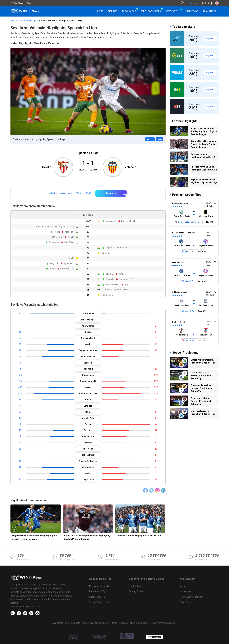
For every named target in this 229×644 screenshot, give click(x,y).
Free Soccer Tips (98, 591)
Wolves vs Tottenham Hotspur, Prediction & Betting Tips (201, 388)
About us (185, 586)
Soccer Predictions (185, 353)
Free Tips (113, 11)
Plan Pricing (210, 11)
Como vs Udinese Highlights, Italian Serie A (139, 536)
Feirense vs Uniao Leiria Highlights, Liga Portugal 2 (204, 168)
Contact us (186, 591)
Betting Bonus (136, 591)
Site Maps (185, 602)
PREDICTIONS (192, 11)
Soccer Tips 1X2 (98, 597)
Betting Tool (174, 10)
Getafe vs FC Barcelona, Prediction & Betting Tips (203, 361)
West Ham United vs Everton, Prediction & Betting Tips (201, 401)
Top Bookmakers (184, 27)
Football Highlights (185, 121)
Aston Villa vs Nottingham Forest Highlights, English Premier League (87, 537)
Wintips (14, 21)
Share (159, 139)
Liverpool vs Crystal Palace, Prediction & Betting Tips (201, 375)
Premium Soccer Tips (187, 195)
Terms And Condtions (191, 597)
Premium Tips (129, 11)
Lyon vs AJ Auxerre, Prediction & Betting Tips (203, 412)
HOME (100, 11)
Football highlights (29, 21)
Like (150, 139)
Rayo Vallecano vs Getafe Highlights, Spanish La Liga (204, 181)
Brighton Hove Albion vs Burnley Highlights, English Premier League (34, 537)
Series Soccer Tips (151, 11)
